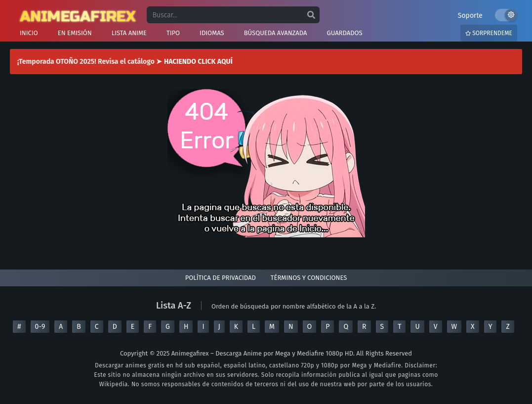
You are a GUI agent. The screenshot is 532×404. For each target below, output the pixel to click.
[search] (311, 15)
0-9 (40, 327)
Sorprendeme (489, 33)
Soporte (470, 16)
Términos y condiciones (309, 278)
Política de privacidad (221, 278)
